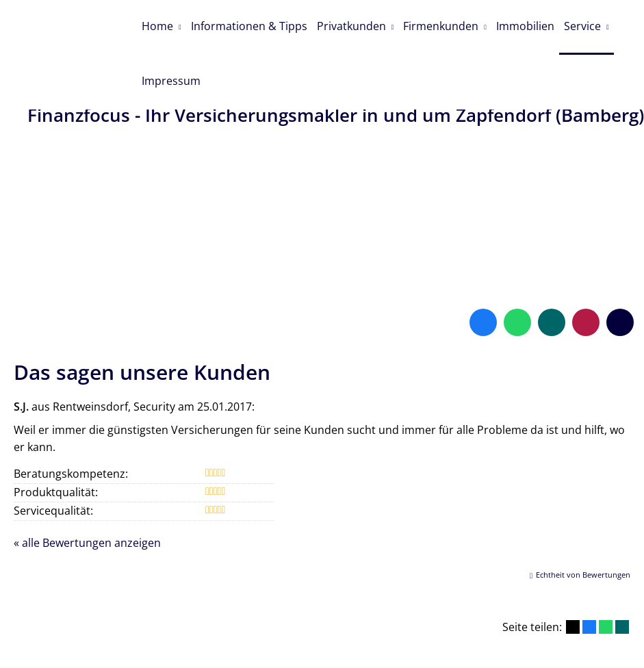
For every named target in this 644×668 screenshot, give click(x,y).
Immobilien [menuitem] (533, 25)
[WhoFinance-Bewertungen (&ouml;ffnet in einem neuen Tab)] (586, 281)
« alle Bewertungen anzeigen (87, 502)
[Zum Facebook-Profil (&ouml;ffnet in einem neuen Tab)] (483, 281)
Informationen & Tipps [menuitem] (252, 25)
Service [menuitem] (593, 25)
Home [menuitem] (158, 25)
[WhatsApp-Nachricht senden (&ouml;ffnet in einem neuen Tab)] (517, 281)
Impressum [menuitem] (172, 77)
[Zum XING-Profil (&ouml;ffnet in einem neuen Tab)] (552, 281)
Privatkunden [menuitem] (356, 25)
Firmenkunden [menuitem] (448, 25)
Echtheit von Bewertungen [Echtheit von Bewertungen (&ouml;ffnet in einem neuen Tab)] (583, 534)
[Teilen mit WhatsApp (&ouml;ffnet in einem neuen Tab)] (606, 586)
